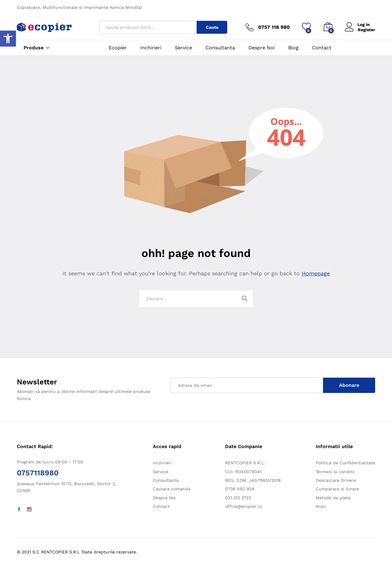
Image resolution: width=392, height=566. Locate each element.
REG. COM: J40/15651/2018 (253, 480)
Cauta (212, 27)
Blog (293, 48)
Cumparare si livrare (337, 489)
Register (366, 30)
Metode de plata (333, 498)
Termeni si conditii (335, 472)
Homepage (316, 273)
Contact (322, 48)
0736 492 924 (240, 489)
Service (183, 48)
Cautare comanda (172, 489)
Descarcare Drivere (336, 480)
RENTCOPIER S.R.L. (245, 463)
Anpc (321, 506)
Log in (358, 25)
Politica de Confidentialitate (345, 463)
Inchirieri (151, 48)
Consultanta (220, 48)
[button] (8, 39)
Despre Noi (262, 48)
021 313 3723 (238, 498)
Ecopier (118, 48)
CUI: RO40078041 (243, 472)
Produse (34, 48)
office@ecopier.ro (243, 506)
